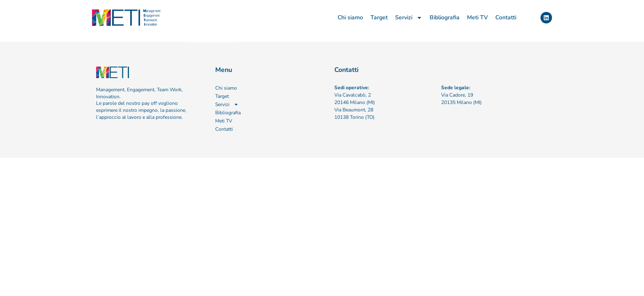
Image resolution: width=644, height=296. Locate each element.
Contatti (506, 17)
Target (379, 17)
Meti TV (477, 17)
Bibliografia (445, 17)
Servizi (409, 18)
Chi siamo (350, 17)
